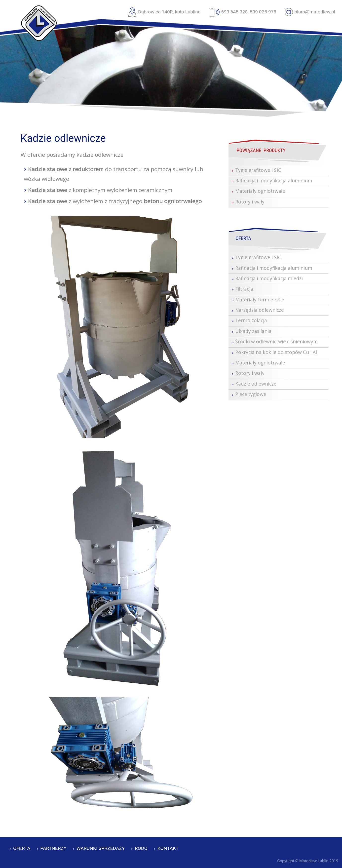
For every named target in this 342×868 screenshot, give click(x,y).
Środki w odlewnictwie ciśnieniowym (276, 341)
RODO (141, 848)
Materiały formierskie (260, 299)
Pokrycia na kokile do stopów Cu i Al (276, 352)
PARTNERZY (53, 848)
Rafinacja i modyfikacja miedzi (269, 278)
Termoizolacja (251, 320)
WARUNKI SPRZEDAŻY (101, 848)
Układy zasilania (253, 331)
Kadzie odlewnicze (256, 384)
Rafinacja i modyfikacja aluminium (274, 180)
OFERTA (22, 848)
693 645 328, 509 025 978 (249, 12)
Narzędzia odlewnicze (260, 310)
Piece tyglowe (251, 394)
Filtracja (244, 289)
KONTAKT (168, 848)
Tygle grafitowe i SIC (258, 170)
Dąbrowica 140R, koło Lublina (169, 12)
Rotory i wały (250, 202)
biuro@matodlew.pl (315, 12)
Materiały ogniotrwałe (260, 191)
